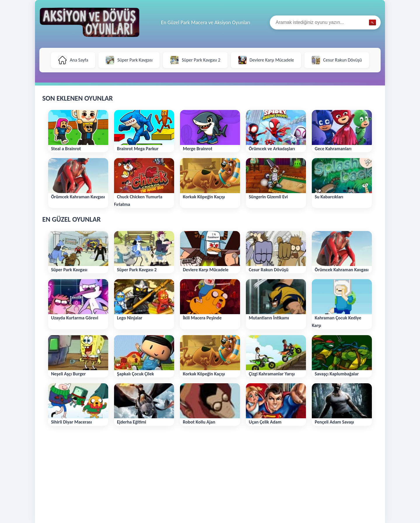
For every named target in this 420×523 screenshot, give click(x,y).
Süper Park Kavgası (129, 60)
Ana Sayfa (73, 60)
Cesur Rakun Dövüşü (337, 60)
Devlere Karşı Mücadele (266, 60)
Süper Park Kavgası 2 (195, 60)
